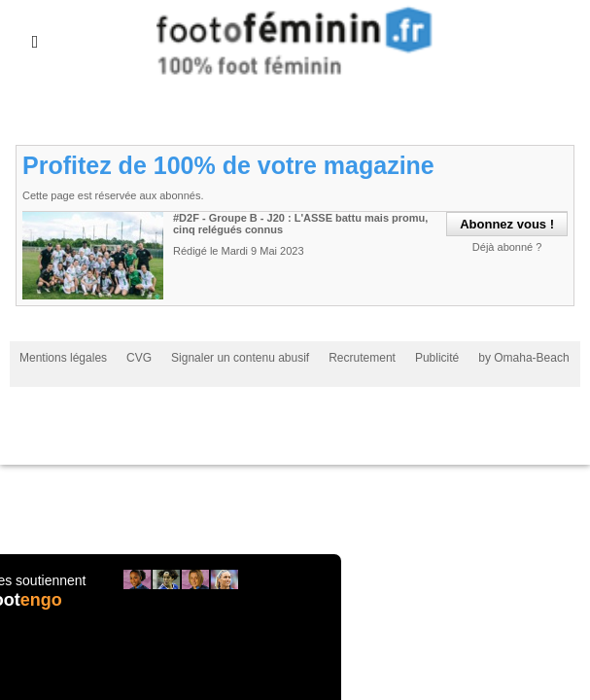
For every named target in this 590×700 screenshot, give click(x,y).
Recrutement (362, 358)
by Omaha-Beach (523, 358)
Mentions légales (63, 358)
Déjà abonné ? (507, 247)
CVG (139, 358)
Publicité (437, 358)
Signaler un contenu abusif (240, 358)
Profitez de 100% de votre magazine (228, 165)
